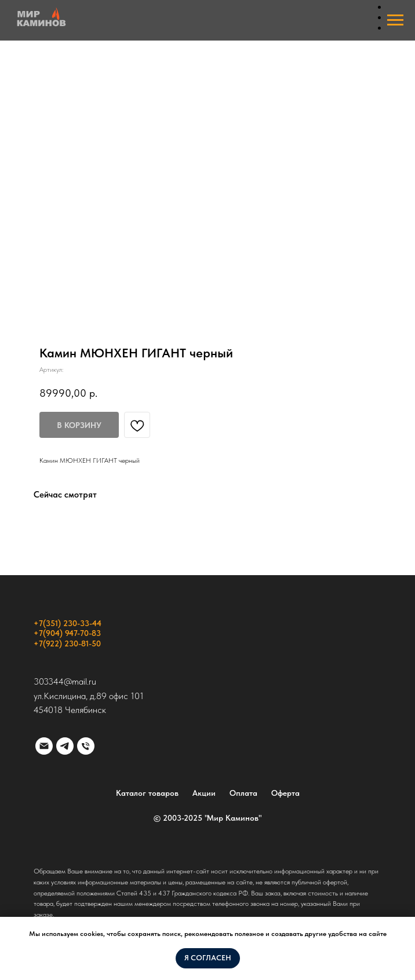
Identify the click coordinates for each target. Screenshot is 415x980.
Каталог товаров (147, 793)
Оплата (243, 793)
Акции (204, 793)
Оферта (285, 793)
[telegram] (65, 746)
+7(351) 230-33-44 (68, 623)
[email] (44, 746)
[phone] (86, 746)
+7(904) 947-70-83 (67, 633)
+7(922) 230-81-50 (67, 643)
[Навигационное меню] (395, 20)
